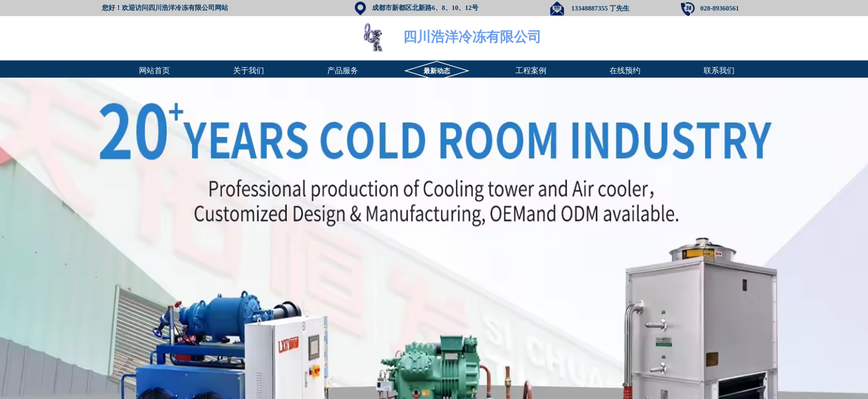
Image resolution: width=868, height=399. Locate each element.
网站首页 (154, 71)
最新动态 (437, 71)
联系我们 (719, 71)
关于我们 (249, 71)
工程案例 (531, 71)
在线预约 (625, 71)
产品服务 (343, 71)
